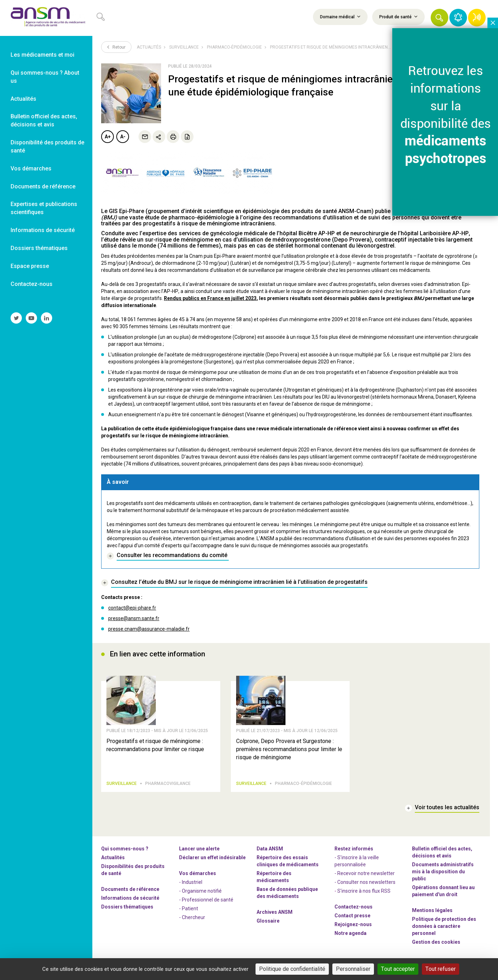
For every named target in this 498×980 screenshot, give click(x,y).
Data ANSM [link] (270, 851)
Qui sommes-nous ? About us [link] (45, 77)
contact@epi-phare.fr (132, 608)
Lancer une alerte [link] (199, 851)
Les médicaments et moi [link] (42, 55)
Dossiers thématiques (127, 910)
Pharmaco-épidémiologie (234, 47)
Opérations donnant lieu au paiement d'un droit (443, 894)
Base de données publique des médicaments (287, 895)
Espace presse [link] (30, 266)
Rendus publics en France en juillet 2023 (210, 298)
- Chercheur (192, 920)
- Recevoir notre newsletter (365, 876)
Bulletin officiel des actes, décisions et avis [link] (44, 120)
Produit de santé (398, 17)
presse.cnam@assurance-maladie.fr (149, 629)
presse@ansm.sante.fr (134, 618)
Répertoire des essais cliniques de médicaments (288, 864)
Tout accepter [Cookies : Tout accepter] (398, 969)
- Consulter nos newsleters (365, 885)
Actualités (149, 47)
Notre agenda (351, 936)
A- (123, 137)
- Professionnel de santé (206, 903)
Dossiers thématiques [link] (39, 248)
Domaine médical (340, 17)
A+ (108, 137)
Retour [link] (116, 47)
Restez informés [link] (354, 851)
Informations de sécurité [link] (43, 230)
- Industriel (191, 885)
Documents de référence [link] (43, 186)
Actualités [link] (23, 99)
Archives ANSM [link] (275, 915)
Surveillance (184, 47)
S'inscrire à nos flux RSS (364, 894)
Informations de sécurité (130, 901)
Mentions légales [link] (432, 913)
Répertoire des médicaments (274, 880)
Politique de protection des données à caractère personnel (444, 929)
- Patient (189, 911)
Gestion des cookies (436, 945)
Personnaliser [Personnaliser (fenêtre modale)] (353, 969)
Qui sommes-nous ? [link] (125, 851)
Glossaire (268, 924)
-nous (353, 927)
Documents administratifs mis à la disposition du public (443, 874)
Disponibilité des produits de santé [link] (47, 146)
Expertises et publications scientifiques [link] (44, 208)
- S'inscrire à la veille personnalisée (357, 864)
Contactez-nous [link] (32, 284)
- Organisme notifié (200, 894)
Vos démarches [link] (31, 168)
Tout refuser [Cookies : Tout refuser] (441, 969)
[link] (46, 18)
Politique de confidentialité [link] (292, 969)
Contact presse (352, 918)
